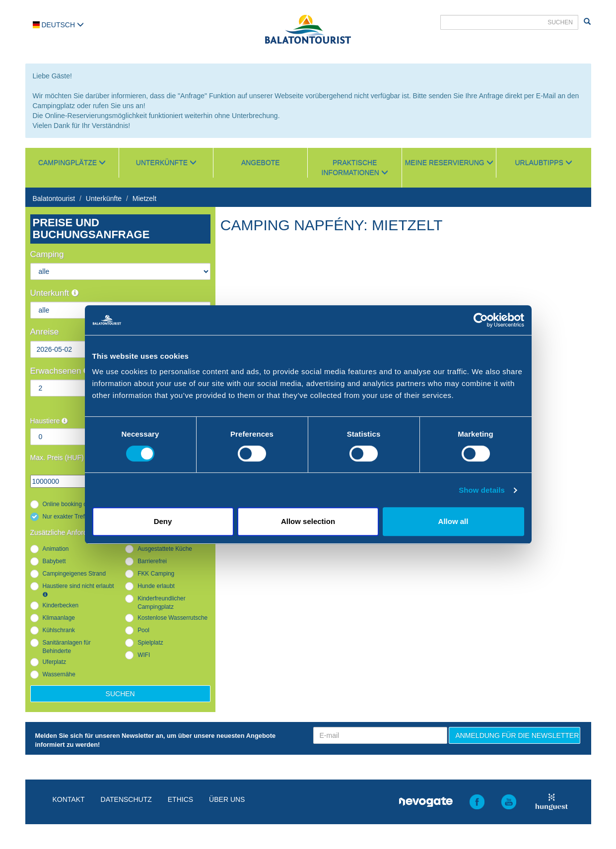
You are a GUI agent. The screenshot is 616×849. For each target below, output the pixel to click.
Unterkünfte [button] (166, 163)
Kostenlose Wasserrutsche (172, 618)
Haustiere (49, 421)
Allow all (453, 521)
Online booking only (68, 504)
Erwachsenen (61, 371)
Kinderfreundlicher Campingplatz (162, 603)
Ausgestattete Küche (165, 549)
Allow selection (308, 521)
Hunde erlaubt (156, 586)
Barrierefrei (152, 561)
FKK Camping (156, 574)
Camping (47, 254)
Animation (56, 549)
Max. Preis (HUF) (57, 457)
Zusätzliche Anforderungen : (77, 532)
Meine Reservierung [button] (449, 163)
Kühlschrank (59, 630)
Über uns (227, 799)
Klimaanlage (59, 618)
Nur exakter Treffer (67, 517)
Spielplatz (150, 643)
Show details (482, 490)
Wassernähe (59, 674)
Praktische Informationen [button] (355, 168)
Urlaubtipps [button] (544, 163)
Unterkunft (54, 293)
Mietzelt (144, 198)
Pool (143, 630)
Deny (163, 521)
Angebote (261, 163)
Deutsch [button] (58, 25)
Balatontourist (54, 198)
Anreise (45, 332)
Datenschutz (126, 799)
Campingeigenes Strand (74, 574)
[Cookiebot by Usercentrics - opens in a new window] (481, 320)
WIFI (144, 655)
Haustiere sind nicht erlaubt (78, 590)
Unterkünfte (104, 198)
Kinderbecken (61, 605)
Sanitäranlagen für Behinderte (67, 647)
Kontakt (69, 799)
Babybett (54, 561)
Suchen (120, 694)
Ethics (180, 799)
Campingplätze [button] (72, 163)
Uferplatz (55, 662)
